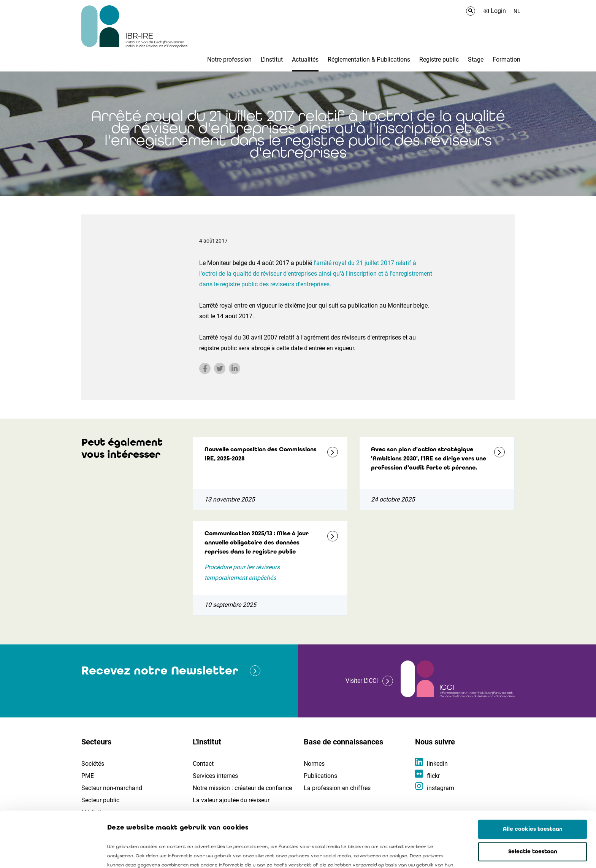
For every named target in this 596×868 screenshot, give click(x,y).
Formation (506, 60)
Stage (476, 60)
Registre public (439, 60)
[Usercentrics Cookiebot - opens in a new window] (49, 853)
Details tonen (434, 853)
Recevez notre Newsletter (160, 670)
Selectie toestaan (533, 796)
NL (517, 11)
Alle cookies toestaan (533, 774)
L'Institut (272, 60)
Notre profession (229, 60)
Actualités (305, 60)
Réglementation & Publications (369, 60)
